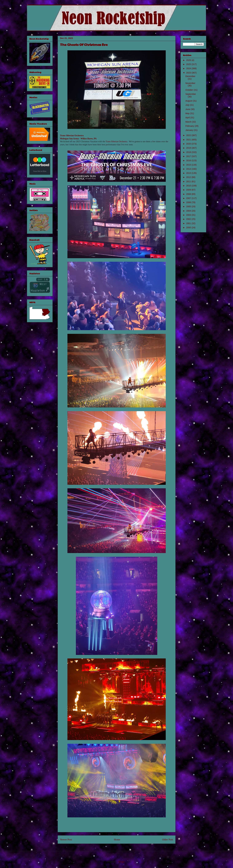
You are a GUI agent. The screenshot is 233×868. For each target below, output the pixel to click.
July (188, 105)
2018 (189, 152)
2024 (189, 68)
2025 (189, 64)
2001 (189, 223)
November (190, 83)
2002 (189, 219)
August (189, 101)
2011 (189, 181)
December (190, 76)
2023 (189, 73)
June (188, 109)
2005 (189, 206)
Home (117, 840)
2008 (189, 194)
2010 (189, 186)
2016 (189, 160)
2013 (189, 173)
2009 (189, 190)
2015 (189, 165)
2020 (189, 144)
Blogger (122, 862)
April (188, 118)
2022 (189, 135)
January (190, 130)
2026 (189, 60)
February (190, 126)
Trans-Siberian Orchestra (72, 136)
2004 (189, 211)
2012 (189, 177)
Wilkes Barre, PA (89, 139)
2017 (189, 156)
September (191, 94)
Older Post (167, 840)
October (190, 90)
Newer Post (66, 840)
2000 (189, 228)
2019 (189, 148)
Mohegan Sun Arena (70, 139)
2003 (189, 215)
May (188, 113)
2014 (189, 169)
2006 (189, 202)
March (189, 122)
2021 (189, 140)
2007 (189, 198)
